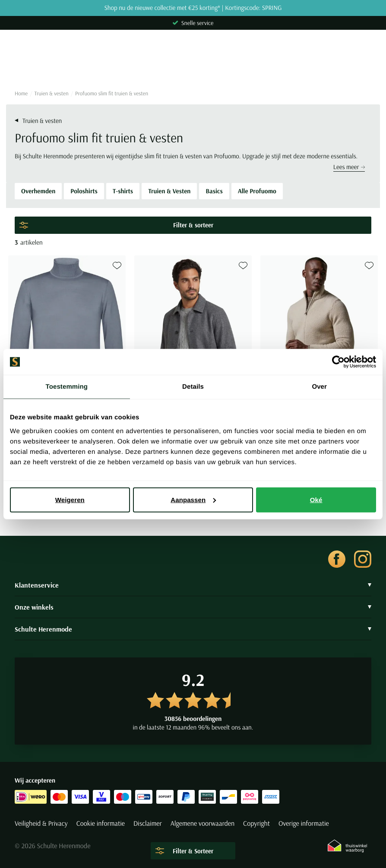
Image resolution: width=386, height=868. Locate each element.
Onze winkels (193, 607)
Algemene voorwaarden (202, 824)
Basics (214, 191)
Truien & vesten (52, 94)
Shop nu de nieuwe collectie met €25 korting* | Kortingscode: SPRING (193, 8)
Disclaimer (148, 824)
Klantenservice (193, 585)
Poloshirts (84, 191)
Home (21, 94)
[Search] (193, 68)
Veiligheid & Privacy (41, 824)
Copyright (256, 824)
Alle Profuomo (257, 191)
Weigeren (70, 499)
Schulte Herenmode (193, 629)
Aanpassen (193, 499)
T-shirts (123, 191)
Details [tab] (193, 387)
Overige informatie (304, 824)
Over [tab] (319, 387)
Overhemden (38, 191)
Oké (316, 499)
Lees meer (349, 167)
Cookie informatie (101, 824)
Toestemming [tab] (67, 387)
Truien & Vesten (169, 191)
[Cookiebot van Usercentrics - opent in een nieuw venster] (338, 362)
